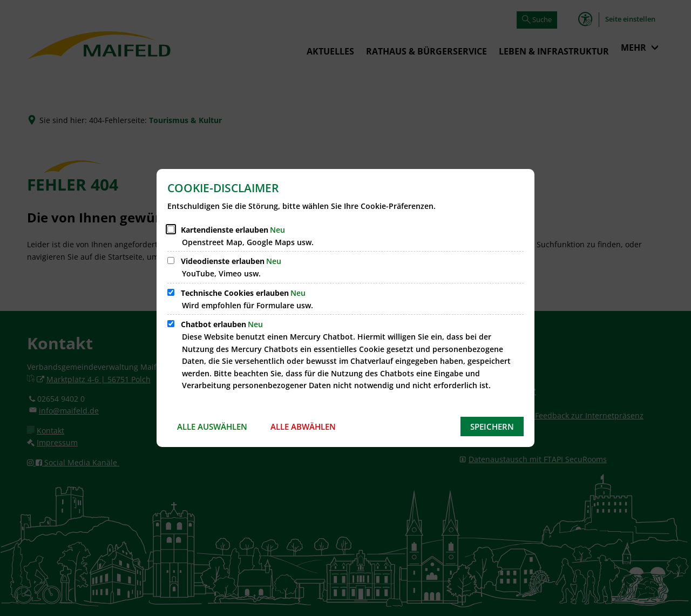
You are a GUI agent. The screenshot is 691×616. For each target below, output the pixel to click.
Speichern (492, 427)
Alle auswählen (212, 427)
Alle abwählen (303, 427)
